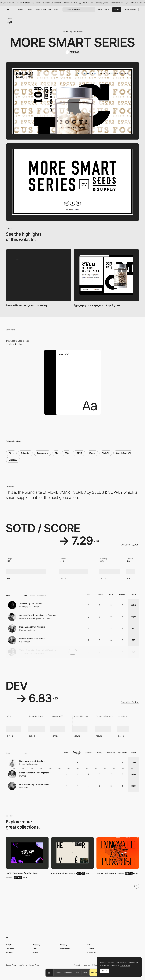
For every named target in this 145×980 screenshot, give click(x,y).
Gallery (44, 305)
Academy (41, 9)
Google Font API (123, 453)
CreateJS (13, 460)
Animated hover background (21, 305)
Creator (58, 973)
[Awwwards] (9, 10)
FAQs (89, 945)
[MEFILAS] (72, 52)
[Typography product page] (106, 275)
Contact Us (92, 952)
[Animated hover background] (39, 275)
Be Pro (117, 9)
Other (11, 453)
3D (56, 453)
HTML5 (79, 453)
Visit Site (94, 973)
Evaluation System (130, 545)
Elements (9, 952)
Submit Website (131, 9)
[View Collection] (27, 853)
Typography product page (87, 305)
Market (56, 9)
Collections (10, 949)
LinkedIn (95, 965)
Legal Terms (23, 965)
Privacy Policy (34, 965)
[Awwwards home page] (50, 973)
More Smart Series (72, 42)
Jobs (50, 9)
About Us (91, 949)
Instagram (86, 965)
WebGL (106, 453)
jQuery (92, 453)
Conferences (65, 949)
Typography (42, 453)
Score (85, 973)
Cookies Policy (11, 965)
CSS (67, 453)
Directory (30, 9)
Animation (25, 453)
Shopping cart (113, 305)
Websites (9, 945)
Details (77, 973)
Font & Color (68, 973)
